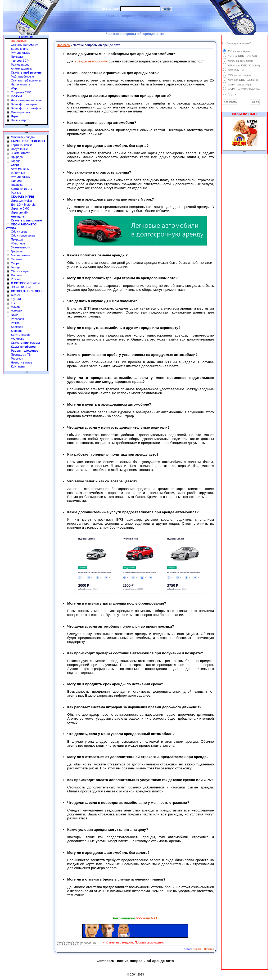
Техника (16, 259)
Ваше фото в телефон (26, 108)
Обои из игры (20, 271)
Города (16, 161)
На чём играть (21, 120)
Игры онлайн (20, 212)
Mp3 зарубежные (22, 76)
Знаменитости (20, 153)
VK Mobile (17, 339)
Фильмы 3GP (20, 61)
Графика (17, 185)
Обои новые (19, 232)
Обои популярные (23, 235)
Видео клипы (20, 49)
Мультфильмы (21, 53)
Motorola (17, 311)
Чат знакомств (21, 84)
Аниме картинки (22, 69)
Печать (208, 949)
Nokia (15, 315)
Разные (16, 193)
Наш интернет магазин (26, 100)
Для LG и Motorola (23, 205)
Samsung (17, 327)
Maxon (15, 307)
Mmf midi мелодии (23, 137)
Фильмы (16, 181)
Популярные (19, 149)
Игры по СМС (20, 208)
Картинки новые (22, 145)
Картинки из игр (21, 189)
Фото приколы (20, 112)
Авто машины (20, 169)
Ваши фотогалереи (24, 104)
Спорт (15, 165)
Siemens (17, 331)
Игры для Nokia (21, 201)
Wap (14, 88)
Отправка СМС (21, 92)
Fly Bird (16, 299)
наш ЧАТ (150, 918)
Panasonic (18, 319)
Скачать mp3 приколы (26, 80)
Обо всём (64, 45)
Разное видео (20, 65)
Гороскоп (17, 359)
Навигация (26, 37)
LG (13, 303)
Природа (17, 157)
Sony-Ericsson (20, 335)
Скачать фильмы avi (25, 45)
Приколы (17, 57)
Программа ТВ (21, 355)
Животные (18, 173)
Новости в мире (21, 362)
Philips (15, 323)
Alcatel (15, 295)
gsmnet (197, 949)
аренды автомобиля (91, 61)
